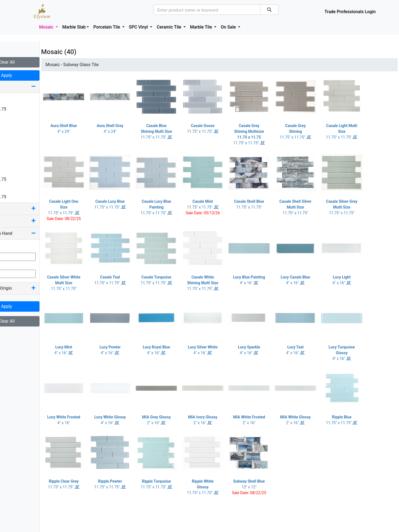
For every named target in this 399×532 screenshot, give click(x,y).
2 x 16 (12, 144)
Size (33, 87)
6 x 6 (11, 171)
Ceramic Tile (169, 27)
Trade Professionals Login (350, 12)
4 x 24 (12, 162)
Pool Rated (33, 221)
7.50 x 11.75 (18, 197)
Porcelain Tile (107, 27)
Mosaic (47, 27)
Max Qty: (13, 264)
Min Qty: (12, 247)
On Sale (229, 27)
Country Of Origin (33, 288)
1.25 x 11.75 (18, 109)
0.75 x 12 (15, 100)
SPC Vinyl (139, 27)
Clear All (33, 62)
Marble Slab (74, 27)
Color (33, 209)
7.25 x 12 (15, 188)
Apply (33, 75)
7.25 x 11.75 (18, 179)
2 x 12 (12, 135)
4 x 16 (12, 153)
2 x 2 (11, 127)
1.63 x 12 (15, 118)
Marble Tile (202, 27)
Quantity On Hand (33, 233)
